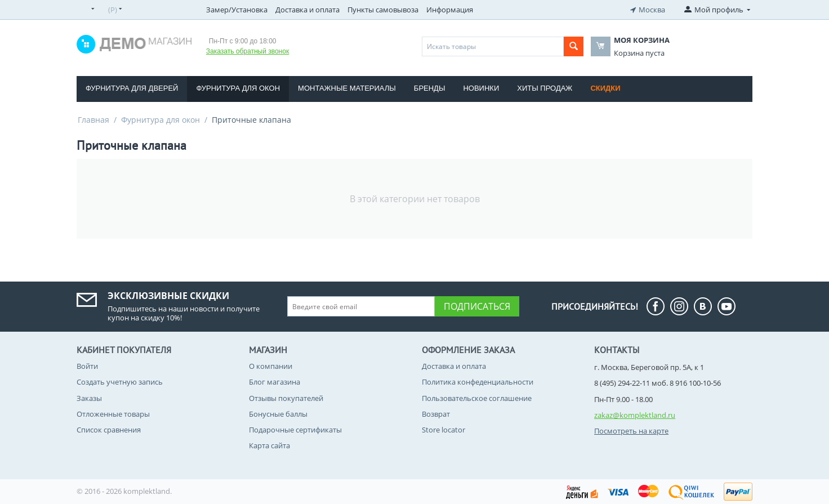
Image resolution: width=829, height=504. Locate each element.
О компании (271, 366)
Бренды (430, 88)
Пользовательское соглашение (477, 398)
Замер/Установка (237, 10)
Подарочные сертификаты (295, 430)
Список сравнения (109, 430)
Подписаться (477, 306)
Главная (93, 120)
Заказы (89, 398)
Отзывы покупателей (286, 398)
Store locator (444, 430)
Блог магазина (275, 382)
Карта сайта (269, 445)
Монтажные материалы (347, 88)
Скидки (605, 88)
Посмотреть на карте (631, 431)
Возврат (436, 414)
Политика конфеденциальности (478, 382)
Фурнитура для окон (238, 88)
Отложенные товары (113, 414)
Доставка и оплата (307, 10)
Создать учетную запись (120, 382)
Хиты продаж (545, 88)
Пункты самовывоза (383, 10)
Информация (450, 10)
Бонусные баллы (278, 414)
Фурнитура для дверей (132, 88)
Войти (87, 366)
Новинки (481, 88)
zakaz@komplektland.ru (635, 415)
